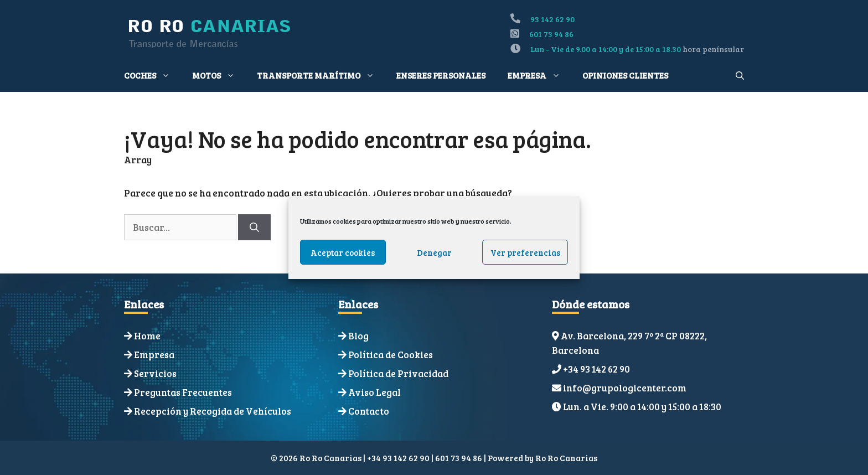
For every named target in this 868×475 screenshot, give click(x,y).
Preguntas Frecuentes (183, 392)
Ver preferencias (525, 252)
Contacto (369, 411)
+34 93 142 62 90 (596, 369)
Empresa (154, 355)
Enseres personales (441, 75)
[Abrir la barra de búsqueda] (740, 75)
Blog (358, 336)
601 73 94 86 (551, 34)
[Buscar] (254, 228)
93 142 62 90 (552, 19)
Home (147, 336)
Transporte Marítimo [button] (321, 75)
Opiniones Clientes (625, 75)
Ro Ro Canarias (566, 458)
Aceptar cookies (343, 252)
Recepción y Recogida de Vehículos (213, 411)
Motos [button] (219, 75)
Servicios (155, 373)
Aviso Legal (374, 392)
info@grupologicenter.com (625, 388)
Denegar (434, 252)
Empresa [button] (539, 75)
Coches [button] (153, 75)
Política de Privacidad (398, 373)
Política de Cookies (391, 355)
